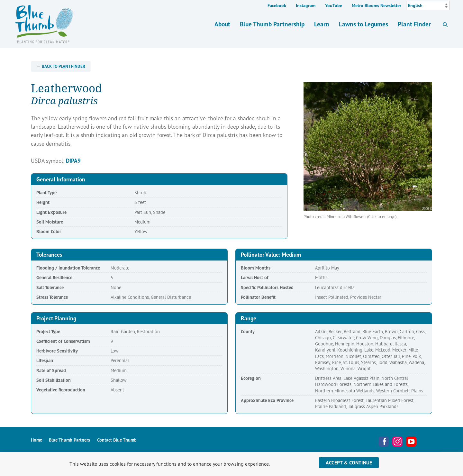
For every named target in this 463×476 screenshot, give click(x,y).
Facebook (277, 5)
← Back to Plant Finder (61, 66)
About (222, 24)
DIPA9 (73, 161)
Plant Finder (414, 24)
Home (36, 440)
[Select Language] (428, 6)
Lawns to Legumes (363, 24)
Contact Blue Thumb (117, 440)
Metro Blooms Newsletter (377, 5)
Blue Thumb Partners (69, 440)
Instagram (306, 5)
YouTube (334, 5)
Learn (322, 24)
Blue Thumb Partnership (272, 24)
